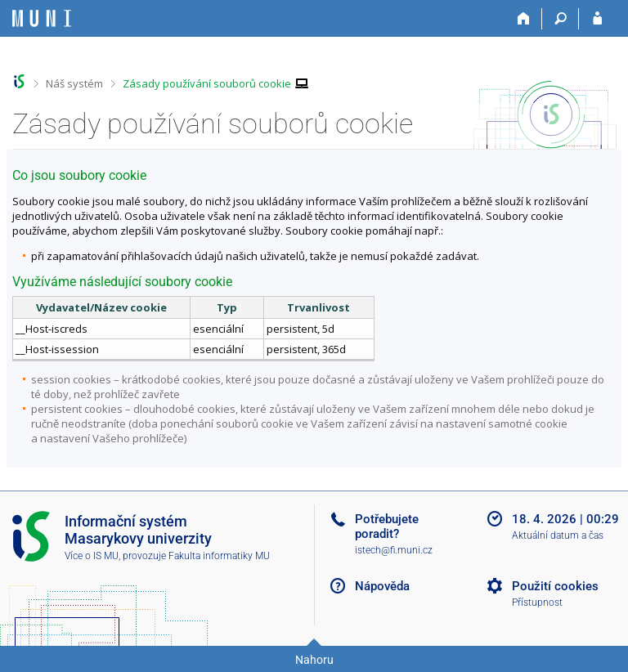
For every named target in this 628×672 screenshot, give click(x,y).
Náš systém (74, 83)
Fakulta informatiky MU (219, 556)
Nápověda (382, 586)
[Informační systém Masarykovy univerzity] (42, 18)
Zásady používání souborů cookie (207, 83)
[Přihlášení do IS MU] (597, 19)
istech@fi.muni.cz (394, 550)
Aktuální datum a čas (558, 535)
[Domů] (524, 19)
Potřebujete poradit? (387, 526)
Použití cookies (555, 586)
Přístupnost (537, 603)
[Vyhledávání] (561, 19)
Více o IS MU (92, 556)
